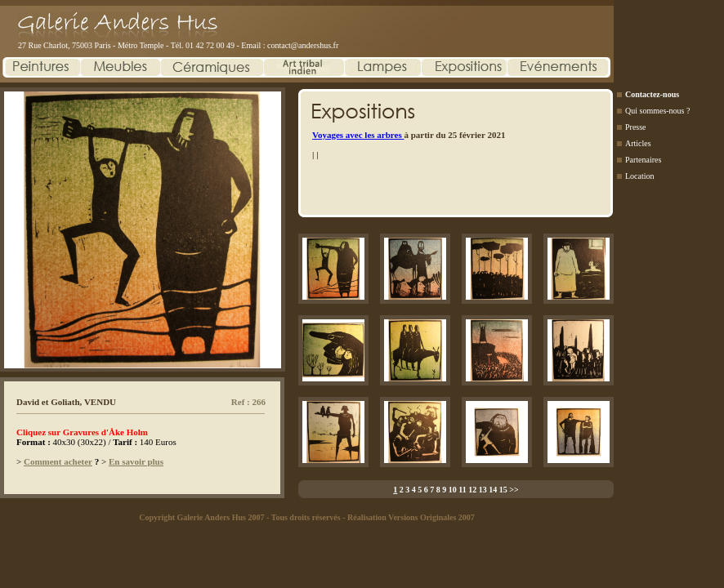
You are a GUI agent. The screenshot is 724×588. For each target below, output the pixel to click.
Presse (636, 127)
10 (453, 490)
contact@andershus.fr (303, 45)
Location (640, 176)
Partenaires (643, 160)
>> (514, 490)
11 (462, 490)
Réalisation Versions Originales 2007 (411, 517)
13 (483, 490)
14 (493, 490)
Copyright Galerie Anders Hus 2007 (201, 517)
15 (503, 490)
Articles (638, 143)
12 (472, 490)
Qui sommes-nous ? (657, 111)
